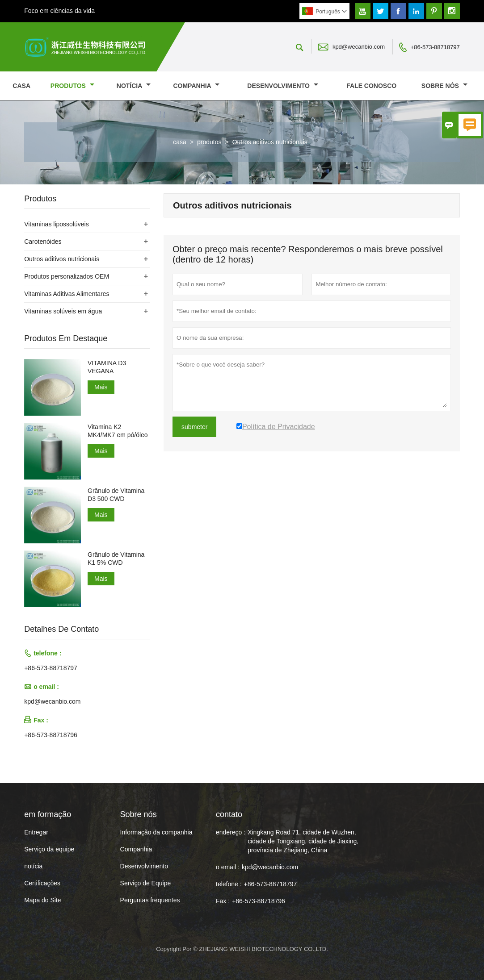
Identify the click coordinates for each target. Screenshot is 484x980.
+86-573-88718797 (435, 47)
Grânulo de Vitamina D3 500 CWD (116, 495)
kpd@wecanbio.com (359, 47)
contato (229, 814)
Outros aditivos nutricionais (62, 259)
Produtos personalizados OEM (67, 276)
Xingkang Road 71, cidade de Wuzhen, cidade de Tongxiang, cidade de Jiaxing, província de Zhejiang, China (303, 841)
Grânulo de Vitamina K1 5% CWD (116, 559)
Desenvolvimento (282, 86)
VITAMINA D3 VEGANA (107, 367)
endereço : (231, 832)
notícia (134, 86)
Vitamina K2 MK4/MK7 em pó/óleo (118, 431)
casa (21, 86)
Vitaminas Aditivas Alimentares (67, 294)
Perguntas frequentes (150, 900)
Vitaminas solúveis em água (63, 311)
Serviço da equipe (49, 849)
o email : (228, 867)
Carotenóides (43, 242)
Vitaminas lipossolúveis (56, 224)
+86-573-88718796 (51, 735)
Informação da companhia (156, 832)
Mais (101, 387)
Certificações (42, 883)
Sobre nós (444, 86)
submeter (194, 427)
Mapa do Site (43, 900)
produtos (72, 86)
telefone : (229, 884)
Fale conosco (371, 86)
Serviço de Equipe (146, 883)
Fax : (223, 901)
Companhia (196, 86)
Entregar (36, 832)
